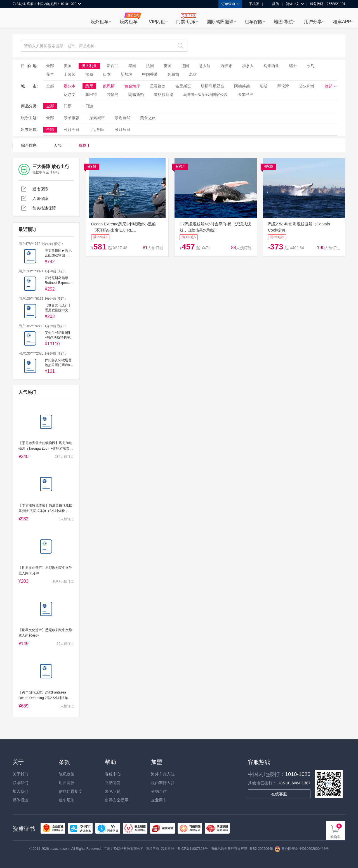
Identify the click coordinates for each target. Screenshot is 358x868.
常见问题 (113, 791)
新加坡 (126, 74)
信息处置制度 (70, 791)
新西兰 (113, 66)
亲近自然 (123, 118)
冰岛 (310, 66)
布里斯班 (183, 86)
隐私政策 (67, 774)
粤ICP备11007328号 (192, 849)
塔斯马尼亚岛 (213, 86)
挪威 (89, 74)
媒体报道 (20, 800)
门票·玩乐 (186, 22)
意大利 (205, 66)
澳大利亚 (89, 66)
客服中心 (113, 774)
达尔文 (70, 95)
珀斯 (263, 86)
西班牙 (226, 66)
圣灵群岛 (158, 86)
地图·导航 (283, 22)
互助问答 (113, 783)
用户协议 (67, 783)
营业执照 (168, 849)
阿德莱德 (242, 86)
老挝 (193, 74)
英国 (168, 66)
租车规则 (67, 800)
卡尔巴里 (245, 95)
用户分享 (313, 22)
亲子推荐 (72, 118)
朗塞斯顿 (136, 95)
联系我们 (20, 783)
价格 (84, 145)
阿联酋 (173, 74)
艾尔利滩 (307, 86)
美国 (68, 66)
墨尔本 (70, 86)
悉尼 (89, 86)
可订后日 (123, 129)
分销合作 (159, 791)
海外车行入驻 (163, 774)
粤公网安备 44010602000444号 (302, 849)
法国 (150, 66)
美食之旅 (148, 118)
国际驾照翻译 (220, 22)
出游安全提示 (117, 800)
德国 (185, 66)
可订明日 (97, 129)
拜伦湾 (283, 86)
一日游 (87, 106)
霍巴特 (91, 95)
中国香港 (150, 74)
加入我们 (20, 791)
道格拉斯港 (164, 95)
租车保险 (254, 22)
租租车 (20, 19)
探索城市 (97, 118)
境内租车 (129, 22)
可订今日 (72, 129)
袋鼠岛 (113, 95)
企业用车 (159, 800)
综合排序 (29, 145)
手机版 (252, 4)
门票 (68, 106)
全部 (50, 66)
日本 (107, 74)
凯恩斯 (109, 86)
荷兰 (50, 74)
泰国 (132, 66)
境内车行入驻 (163, 783)
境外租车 (100, 22)
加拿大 (248, 66)
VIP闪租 (157, 22)
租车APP (342, 22)
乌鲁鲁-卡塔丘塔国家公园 (205, 95)
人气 (58, 145)
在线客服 (279, 794)
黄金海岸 (132, 86)
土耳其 (70, 74)
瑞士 (293, 66)
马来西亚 (271, 66)
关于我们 (20, 774)
